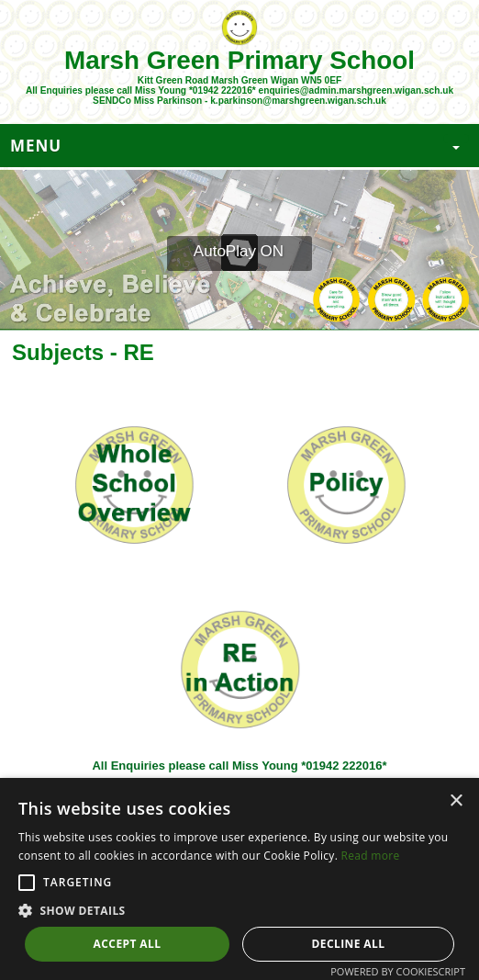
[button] (27, 883)
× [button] (456, 801)
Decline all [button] (349, 944)
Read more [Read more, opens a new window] (371, 856)
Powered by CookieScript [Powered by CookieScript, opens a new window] (398, 971)
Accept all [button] (128, 944)
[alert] (239, 879)
